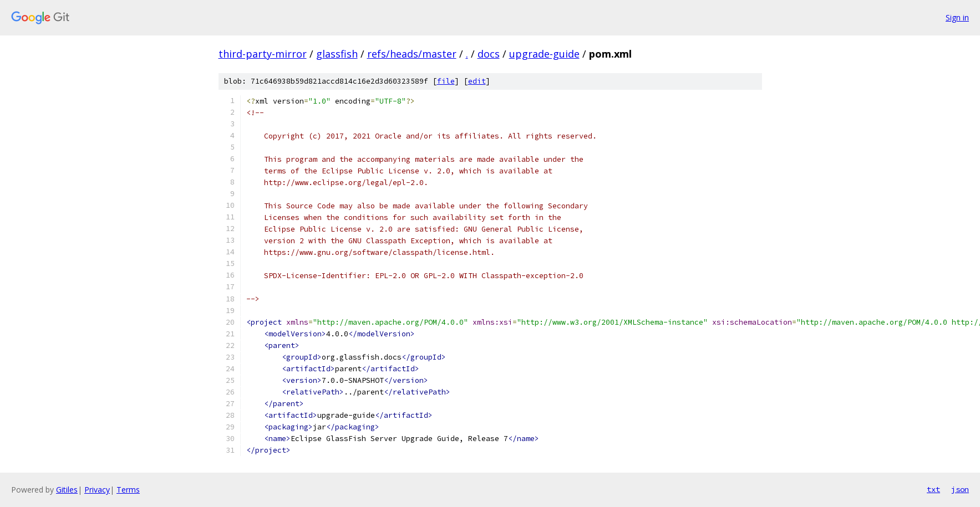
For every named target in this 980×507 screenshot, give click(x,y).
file (446, 81)
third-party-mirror (263, 54)
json (960, 489)
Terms (128, 490)
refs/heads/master (412, 54)
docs (489, 54)
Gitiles (67, 490)
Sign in (957, 17)
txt (933, 489)
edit (477, 81)
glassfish (337, 54)
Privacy (97, 490)
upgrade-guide (544, 54)
